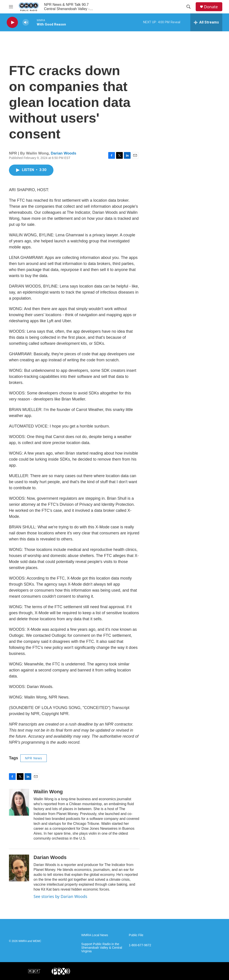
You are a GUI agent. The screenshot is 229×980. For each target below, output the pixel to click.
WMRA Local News (95, 935)
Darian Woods (64, 153)
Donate (211, 7)
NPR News (34, 758)
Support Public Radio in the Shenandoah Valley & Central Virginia (102, 948)
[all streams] (206, 22)
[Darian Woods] (19, 868)
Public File (136, 935)
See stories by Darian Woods (60, 896)
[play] (12, 22)
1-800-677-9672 (140, 945)
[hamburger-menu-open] (11, 7)
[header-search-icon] (189, 7)
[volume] (26, 22)
